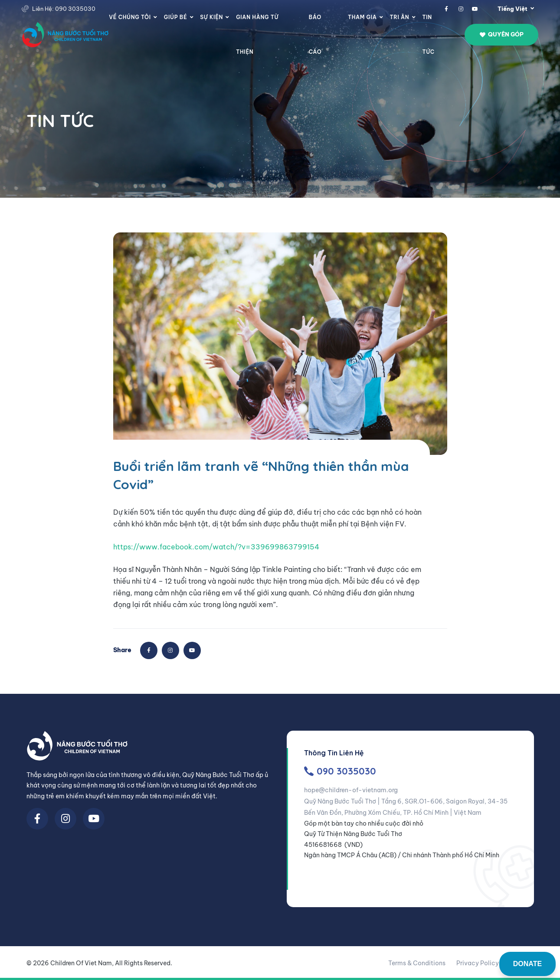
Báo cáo (315, 34)
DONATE (527, 964)
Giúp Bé (175, 17)
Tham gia (362, 17)
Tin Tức (428, 34)
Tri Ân (400, 17)
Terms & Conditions (417, 963)
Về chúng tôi (130, 17)
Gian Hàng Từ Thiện (257, 34)
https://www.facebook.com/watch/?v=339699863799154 (216, 547)
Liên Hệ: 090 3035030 (64, 9)
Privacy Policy (478, 963)
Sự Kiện (211, 17)
